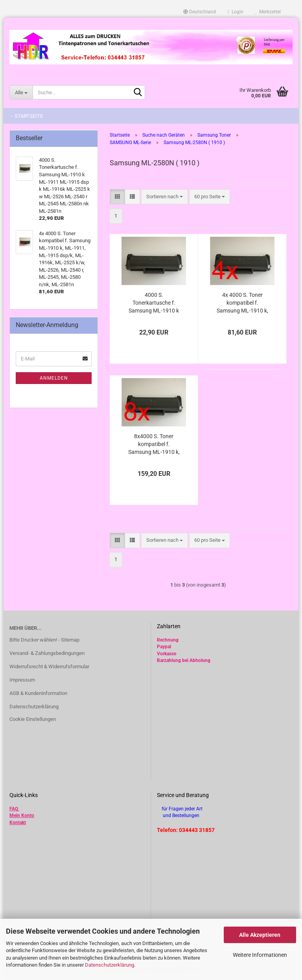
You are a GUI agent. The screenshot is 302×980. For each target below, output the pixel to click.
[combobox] (165, 197)
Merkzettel (268, 12)
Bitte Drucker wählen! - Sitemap (44, 640)
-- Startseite (27, 116)
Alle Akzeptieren (260, 935)
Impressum (22, 680)
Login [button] (236, 12)
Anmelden (54, 378)
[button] (200, 12)
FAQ (14, 809)
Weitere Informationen (260, 955)
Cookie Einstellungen (33, 719)
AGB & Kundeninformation (38, 693)
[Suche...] (21, 92)
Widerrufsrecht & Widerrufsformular (49, 666)
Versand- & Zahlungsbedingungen (47, 653)
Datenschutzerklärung (110, 965)
